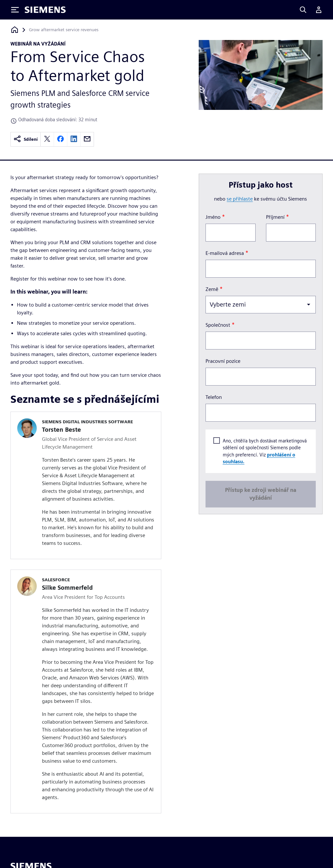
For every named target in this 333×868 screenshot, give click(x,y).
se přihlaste (240, 199)
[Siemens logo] (45, 10)
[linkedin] (74, 139)
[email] (87, 139)
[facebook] (60, 139)
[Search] (303, 10)
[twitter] (47, 139)
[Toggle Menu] (15, 10)
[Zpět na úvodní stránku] (15, 30)
